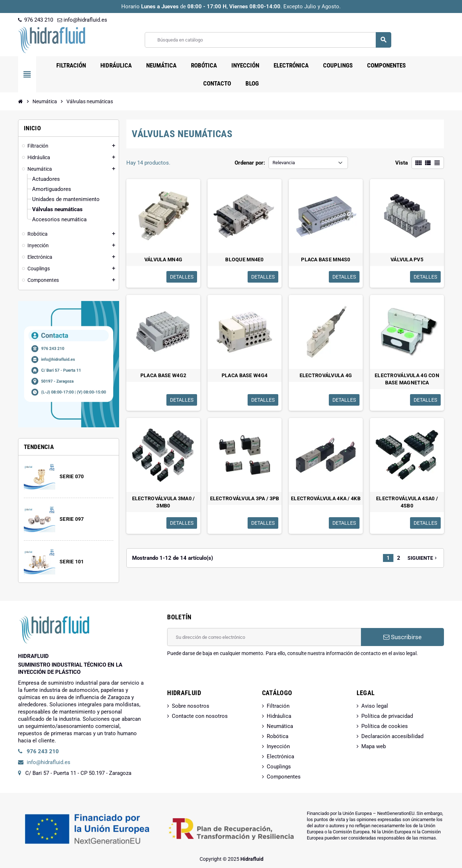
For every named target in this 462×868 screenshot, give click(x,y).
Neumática (280, 726)
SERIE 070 (72, 476)
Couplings (279, 767)
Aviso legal (375, 706)
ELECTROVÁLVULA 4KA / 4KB (326, 498)
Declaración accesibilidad (392, 736)
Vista (402, 163)
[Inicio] (21, 101)
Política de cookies (385, 726)
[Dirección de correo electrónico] (264, 637)
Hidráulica (279, 716)
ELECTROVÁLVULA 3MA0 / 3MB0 (164, 502)
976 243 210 (36, 20)
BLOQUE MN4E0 (244, 259)
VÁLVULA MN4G (163, 259)
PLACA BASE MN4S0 (326, 259)
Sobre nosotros (191, 706)
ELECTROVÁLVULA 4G (326, 375)
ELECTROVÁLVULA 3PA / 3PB (245, 498)
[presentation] (222, 675)
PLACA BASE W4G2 (163, 375)
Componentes (284, 777)
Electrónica (280, 756)
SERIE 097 (72, 519)
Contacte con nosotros (200, 716)
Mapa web (374, 746)
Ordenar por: (250, 163)
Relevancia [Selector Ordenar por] (284, 163)
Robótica (278, 736)
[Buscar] (268, 40)
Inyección (278, 746)
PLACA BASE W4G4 (245, 375)
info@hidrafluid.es (82, 20)
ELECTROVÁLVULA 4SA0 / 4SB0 (407, 502)
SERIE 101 (72, 562)
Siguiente (423, 558)
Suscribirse (402, 637)
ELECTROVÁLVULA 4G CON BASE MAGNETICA (407, 379)
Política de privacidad (387, 716)
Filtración (278, 706)
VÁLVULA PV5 (407, 259)
